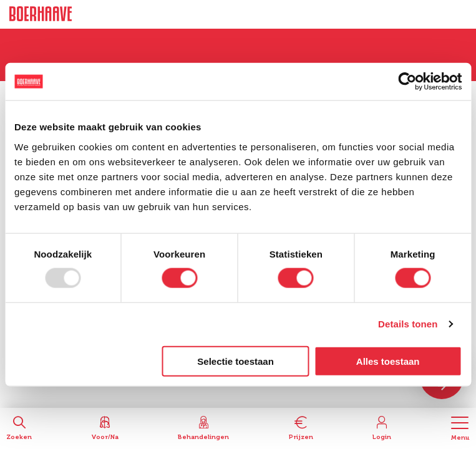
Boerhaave (41, 14)
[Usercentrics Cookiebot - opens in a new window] (407, 82)
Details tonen (408, 324)
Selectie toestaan (236, 361)
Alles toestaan (388, 361)
